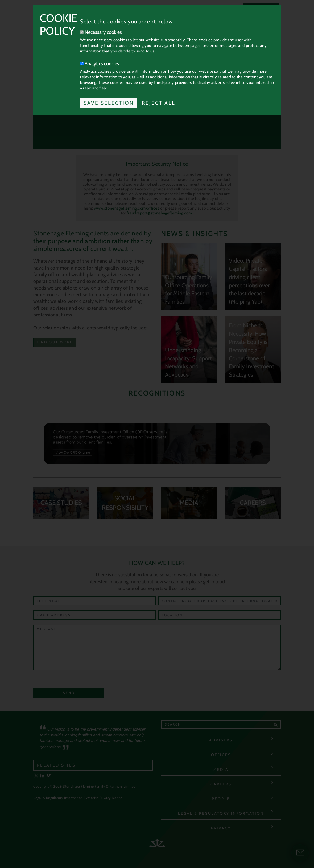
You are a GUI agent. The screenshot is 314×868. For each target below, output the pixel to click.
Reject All (159, 103)
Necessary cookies (101, 32)
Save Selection (109, 103)
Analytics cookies (100, 64)
